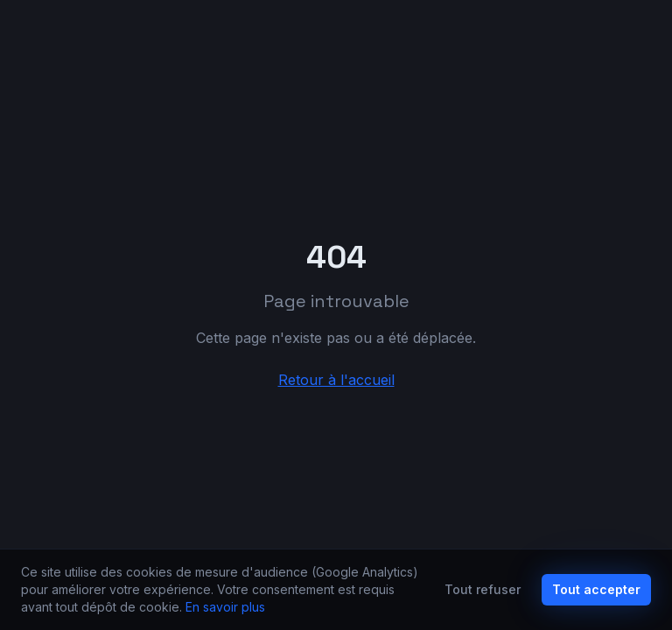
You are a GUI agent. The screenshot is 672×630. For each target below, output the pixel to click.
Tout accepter (596, 589)
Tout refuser (483, 589)
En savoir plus (225, 607)
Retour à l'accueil (336, 380)
